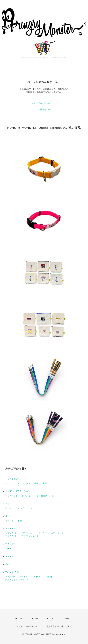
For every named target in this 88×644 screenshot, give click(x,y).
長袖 (37, 483)
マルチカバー (12, 536)
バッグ (8, 504)
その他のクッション (46, 496)
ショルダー (21, 508)
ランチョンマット (30, 536)
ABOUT (35, 619)
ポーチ (8, 508)
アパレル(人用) (12, 572)
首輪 (20, 521)
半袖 (45, 483)
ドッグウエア (12, 479)
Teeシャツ (10, 577)
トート (33, 508)
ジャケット (37, 577)
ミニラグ (43, 533)
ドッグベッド (12, 496)
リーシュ (9, 521)
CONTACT (67, 619)
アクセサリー (12, 544)
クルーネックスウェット (17, 580)
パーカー (9, 483)
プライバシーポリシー (27, 626)
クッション (27, 496)
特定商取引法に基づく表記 (59, 626)
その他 (8, 564)
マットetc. (10, 529)
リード (8, 516)
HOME (19, 619)
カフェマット (57, 533)
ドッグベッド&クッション (18, 491)
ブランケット (28, 533)
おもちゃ (9, 556)
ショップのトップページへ (44, 103)
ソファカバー (12, 533)
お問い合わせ (44, 110)
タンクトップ (24, 483)
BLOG (50, 619)
